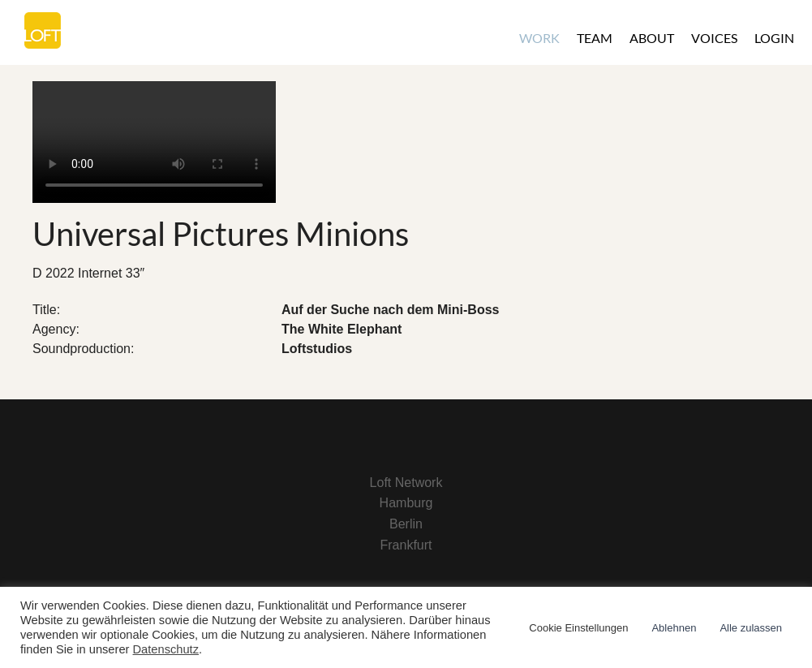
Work (539, 38)
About (652, 38)
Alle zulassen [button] (751, 628)
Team (595, 38)
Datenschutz (166, 649)
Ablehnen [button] (674, 628)
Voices (714, 38)
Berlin (406, 524)
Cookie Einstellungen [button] (578, 628)
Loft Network (406, 483)
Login (774, 38)
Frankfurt (406, 545)
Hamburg (406, 503)
